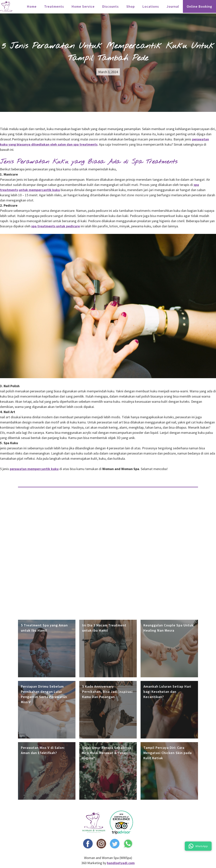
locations (151, 6)
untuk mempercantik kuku (39, 190)
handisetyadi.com (121, 863)
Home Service (83, 6)
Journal (173, 6)
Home (32, 6)
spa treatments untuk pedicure (56, 226)
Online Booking (199, 6)
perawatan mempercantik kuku (34, 469)
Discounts (110, 6)
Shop (131, 6)
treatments (54, 6)
